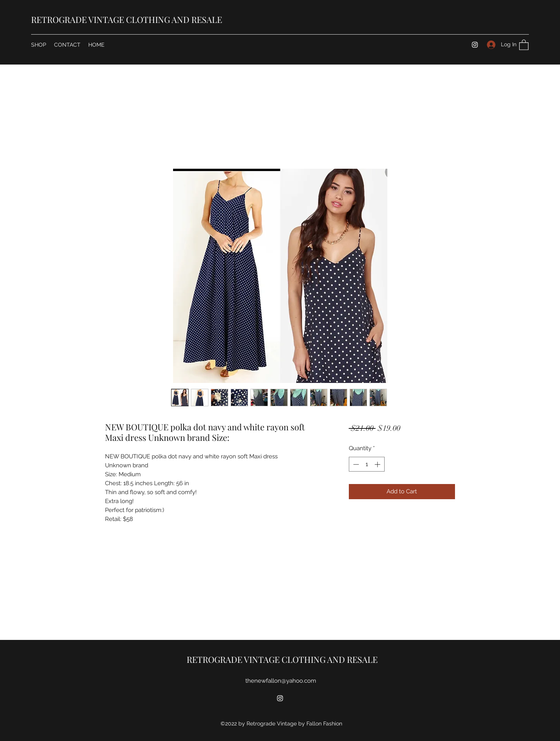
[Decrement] (355, 464)
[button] (524, 45)
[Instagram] (475, 45)
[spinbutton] (367, 464)
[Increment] (378, 464)
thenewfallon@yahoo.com (281, 681)
